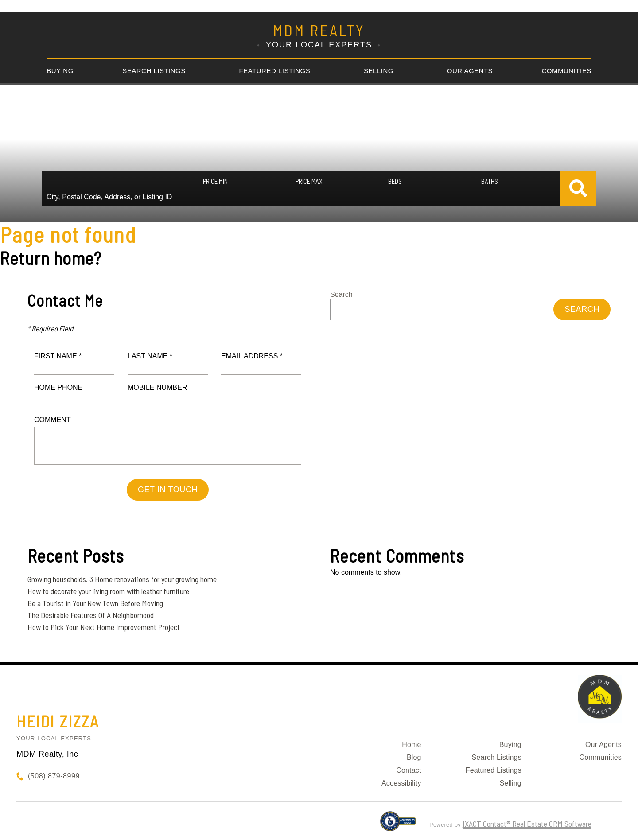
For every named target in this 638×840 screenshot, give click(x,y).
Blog (414, 757)
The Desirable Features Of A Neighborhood (91, 615)
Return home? (51, 258)
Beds (395, 181)
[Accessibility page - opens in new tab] (398, 825)
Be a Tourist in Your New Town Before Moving (95, 603)
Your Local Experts (54, 738)
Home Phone (58, 387)
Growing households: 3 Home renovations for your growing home (122, 579)
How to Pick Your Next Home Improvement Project (104, 627)
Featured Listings (275, 71)
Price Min (215, 181)
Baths (490, 181)
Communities (567, 71)
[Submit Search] (578, 188)
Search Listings (154, 71)
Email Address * (252, 356)
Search (341, 294)
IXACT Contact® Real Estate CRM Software (527, 824)
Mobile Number (157, 387)
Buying (60, 71)
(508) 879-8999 (54, 776)
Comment (53, 420)
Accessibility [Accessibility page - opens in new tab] (401, 783)
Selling (379, 71)
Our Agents (470, 71)
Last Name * (150, 356)
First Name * (58, 356)
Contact (409, 770)
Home (411, 745)
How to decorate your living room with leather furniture (108, 591)
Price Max (309, 181)
